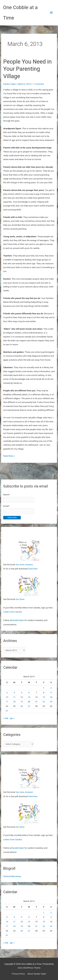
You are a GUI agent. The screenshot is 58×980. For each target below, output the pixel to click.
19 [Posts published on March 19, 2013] (22, 702)
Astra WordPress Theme (29, 968)
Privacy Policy (18, 974)
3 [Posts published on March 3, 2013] (7, 692)
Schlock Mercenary (12, 876)
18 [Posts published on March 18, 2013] (14, 702)
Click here (33, 569)
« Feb (6, 718)
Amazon (29, 564)
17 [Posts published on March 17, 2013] (7, 702)
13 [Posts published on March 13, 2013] (29, 697)
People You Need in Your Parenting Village (27, 69)
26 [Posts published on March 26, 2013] (22, 706)
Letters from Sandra (13, 612)
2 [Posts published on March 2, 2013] (51, 688)
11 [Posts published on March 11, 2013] (14, 697)
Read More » (9, 456)
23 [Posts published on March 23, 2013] (51, 702)
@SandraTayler (17, 620)
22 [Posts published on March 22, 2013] (44, 702)
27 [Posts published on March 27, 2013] (29, 706)
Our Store (20, 599)
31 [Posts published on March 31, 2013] (7, 711)
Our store (20, 564)
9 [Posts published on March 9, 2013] (51, 692)
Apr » (12, 718)
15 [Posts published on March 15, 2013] (44, 697)
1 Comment (39, 84)
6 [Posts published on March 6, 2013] (29, 692)
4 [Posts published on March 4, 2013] (14, 692)
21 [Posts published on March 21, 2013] (36, 702)
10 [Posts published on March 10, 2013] (7, 697)
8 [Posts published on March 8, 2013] (44, 692)
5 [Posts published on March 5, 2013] (22, 692)
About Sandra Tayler (37, 974)
